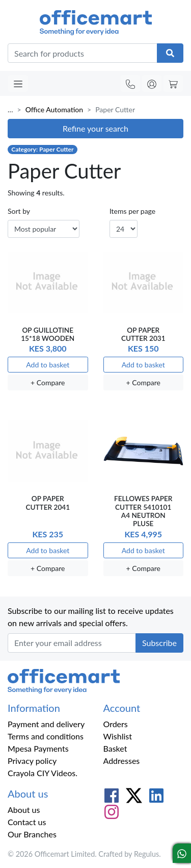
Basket (115, 748)
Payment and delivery (46, 724)
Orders (116, 724)
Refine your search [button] (95, 128)
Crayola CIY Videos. (43, 773)
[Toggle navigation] (18, 83)
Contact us (27, 822)
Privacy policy (32, 761)
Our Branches (32, 834)
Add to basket (48, 365)
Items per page (132, 211)
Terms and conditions (46, 736)
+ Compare (48, 382)
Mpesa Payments (38, 748)
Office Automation (54, 109)
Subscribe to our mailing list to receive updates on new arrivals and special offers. (91, 617)
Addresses (122, 761)
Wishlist (118, 736)
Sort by (19, 211)
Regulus (146, 854)
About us (24, 810)
